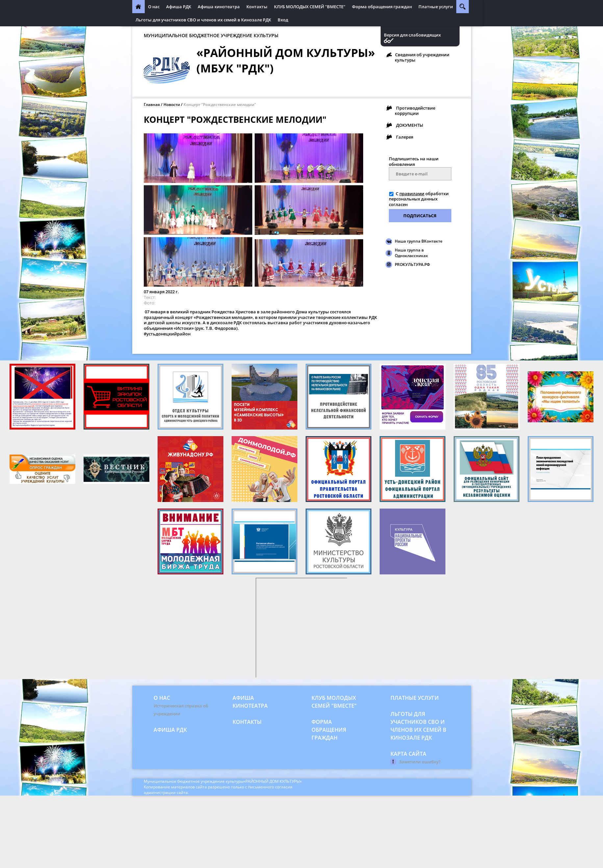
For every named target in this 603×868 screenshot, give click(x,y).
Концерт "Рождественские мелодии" (220, 105)
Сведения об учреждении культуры (422, 57)
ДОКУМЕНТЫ (410, 125)
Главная (152, 105)
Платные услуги (436, 7)
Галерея (405, 137)
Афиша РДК (179, 7)
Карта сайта (408, 754)
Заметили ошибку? (420, 762)
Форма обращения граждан (382, 7)
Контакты (257, 7)
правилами (412, 194)
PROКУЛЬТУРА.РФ (412, 264)
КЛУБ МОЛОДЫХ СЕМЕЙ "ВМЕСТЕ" (310, 7)
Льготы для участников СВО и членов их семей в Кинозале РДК (203, 20)
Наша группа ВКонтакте (419, 241)
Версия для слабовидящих (412, 35)
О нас (154, 7)
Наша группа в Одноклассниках (411, 253)
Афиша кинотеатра (219, 7)
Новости (172, 105)
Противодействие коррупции (415, 111)
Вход (283, 20)
